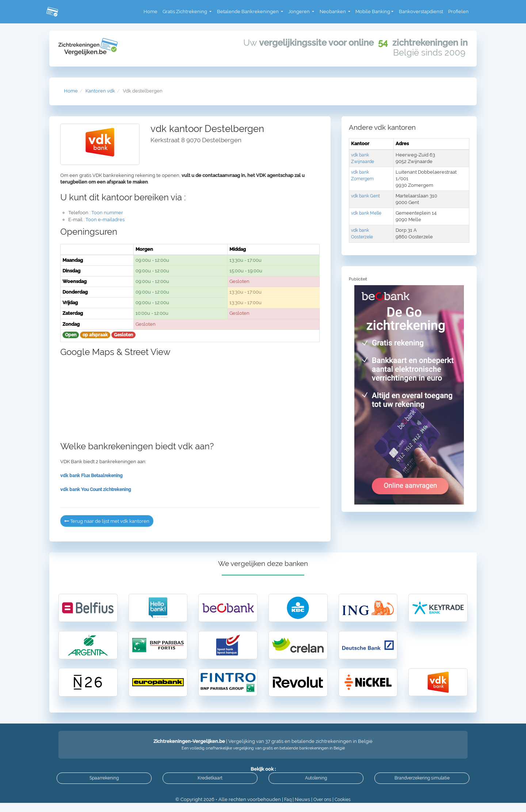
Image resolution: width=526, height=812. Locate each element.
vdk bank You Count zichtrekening (99, 489)
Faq (285, 809)
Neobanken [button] (333, 12)
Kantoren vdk (100, 91)
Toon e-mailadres (105, 220)
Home (150, 12)
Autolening (316, 785)
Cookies (345, 809)
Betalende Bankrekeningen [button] (248, 12)
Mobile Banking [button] (373, 12)
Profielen (458, 12)
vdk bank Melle (368, 213)
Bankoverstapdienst (421, 12)
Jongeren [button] (300, 12)
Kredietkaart (210, 785)
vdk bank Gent (367, 196)
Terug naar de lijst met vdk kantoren (110, 521)
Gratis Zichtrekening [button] (185, 12)
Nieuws (301, 809)
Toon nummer (107, 213)
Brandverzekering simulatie (422, 785)
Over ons (323, 809)
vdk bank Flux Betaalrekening (94, 475)
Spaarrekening (104, 785)
